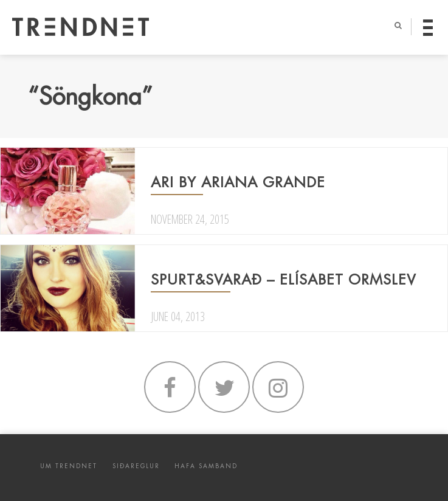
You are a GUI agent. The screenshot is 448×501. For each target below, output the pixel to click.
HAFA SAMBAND (206, 466)
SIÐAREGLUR (136, 466)
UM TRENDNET (69, 466)
